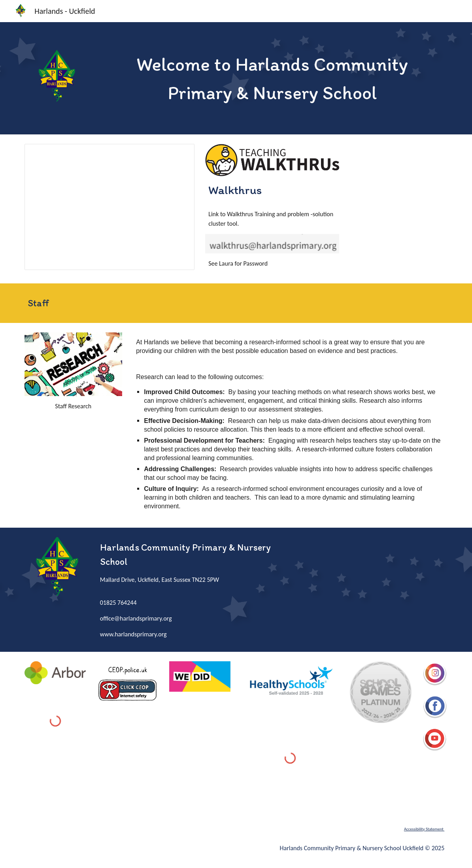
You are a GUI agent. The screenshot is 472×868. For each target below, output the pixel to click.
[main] (272, 78)
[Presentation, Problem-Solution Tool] (110, 207)
